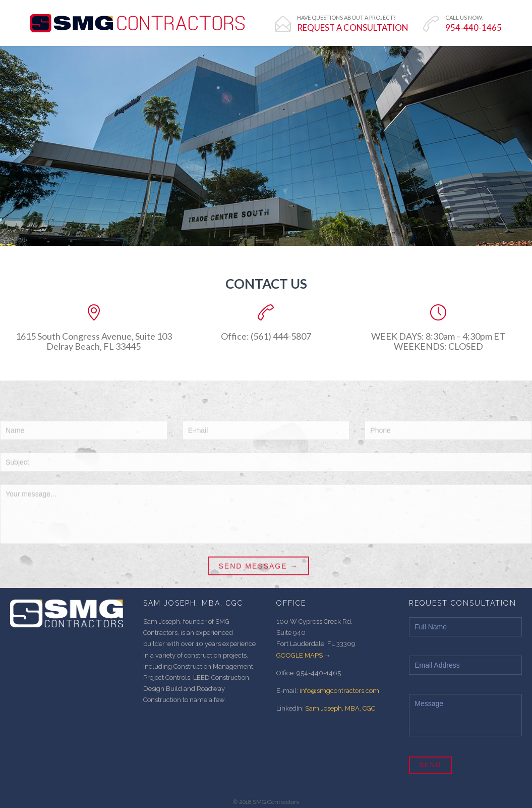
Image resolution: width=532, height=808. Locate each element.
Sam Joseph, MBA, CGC (340, 708)
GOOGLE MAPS (300, 655)
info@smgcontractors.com (339, 691)
